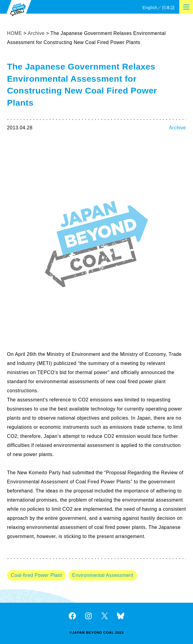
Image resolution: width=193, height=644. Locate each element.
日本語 (168, 8)
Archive (178, 128)
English (150, 8)
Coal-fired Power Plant (37, 575)
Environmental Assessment (103, 575)
